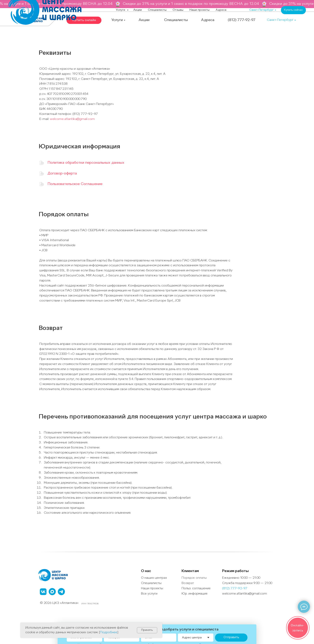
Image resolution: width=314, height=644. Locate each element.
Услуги (121, 10)
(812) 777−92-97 (235, 588)
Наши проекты (199, 10)
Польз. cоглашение (196, 588)
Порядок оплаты (194, 578)
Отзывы (178, 10)
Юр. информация (194, 594)
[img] (42, 174)
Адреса (221, 10)
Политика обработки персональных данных (86, 163)
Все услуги (149, 594)
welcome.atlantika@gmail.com (72, 119)
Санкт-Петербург (261, 10)
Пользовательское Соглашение (75, 184)
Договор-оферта (62, 173)
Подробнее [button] (109, 633)
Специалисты (157, 10)
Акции (138, 10)
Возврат (188, 583)
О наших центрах (154, 578)
